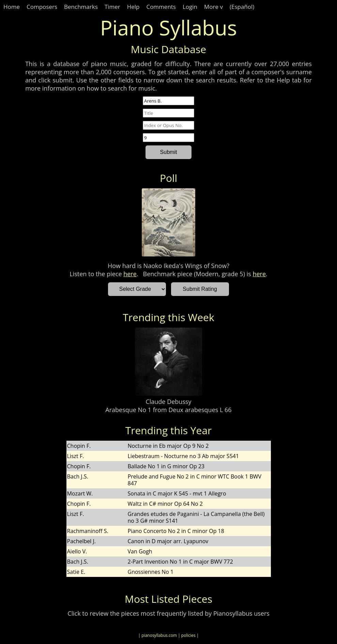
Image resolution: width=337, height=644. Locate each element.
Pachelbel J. (81, 541)
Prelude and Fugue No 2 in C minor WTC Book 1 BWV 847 (195, 480)
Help (133, 7)
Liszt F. (76, 456)
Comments (161, 7)
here (130, 274)
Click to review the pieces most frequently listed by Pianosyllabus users (168, 613)
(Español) (242, 7)
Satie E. (76, 572)
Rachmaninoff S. (88, 531)
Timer (112, 7)
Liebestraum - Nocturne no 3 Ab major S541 (183, 456)
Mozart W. (80, 493)
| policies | (188, 635)
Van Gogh (140, 551)
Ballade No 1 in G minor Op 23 (166, 466)
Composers (42, 7)
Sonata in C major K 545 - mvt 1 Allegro (177, 493)
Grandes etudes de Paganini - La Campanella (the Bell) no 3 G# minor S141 (196, 517)
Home (12, 7)
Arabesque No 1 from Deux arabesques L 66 (168, 410)
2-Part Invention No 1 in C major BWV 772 (180, 562)
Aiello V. (77, 551)
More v (213, 7)
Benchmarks (81, 7)
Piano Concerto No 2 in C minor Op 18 (176, 531)
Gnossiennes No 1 (151, 572)
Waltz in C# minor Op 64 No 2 (165, 504)
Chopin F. (79, 446)
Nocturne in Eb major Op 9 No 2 (168, 446)
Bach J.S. (78, 476)
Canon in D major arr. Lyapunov (168, 541)
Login (190, 7)
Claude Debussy (168, 402)
